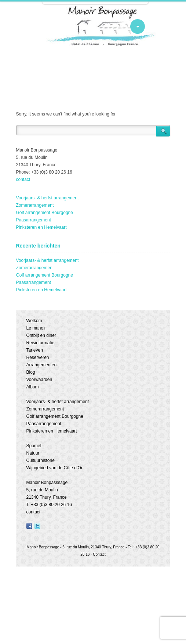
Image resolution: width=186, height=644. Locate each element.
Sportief (34, 446)
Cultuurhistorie (41, 460)
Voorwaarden (39, 380)
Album (33, 387)
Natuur (33, 453)
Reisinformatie (41, 343)
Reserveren (38, 357)
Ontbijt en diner (41, 335)
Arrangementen (42, 365)
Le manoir (36, 328)
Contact (99, 554)
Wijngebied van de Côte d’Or (54, 468)
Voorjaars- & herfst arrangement (48, 198)
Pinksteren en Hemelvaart (41, 227)
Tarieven (35, 350)
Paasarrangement (34, 220)
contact (23, 179)
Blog (31, 372)
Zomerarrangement (35, 205)
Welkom (34, 321)
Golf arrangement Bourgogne (45, 213)
